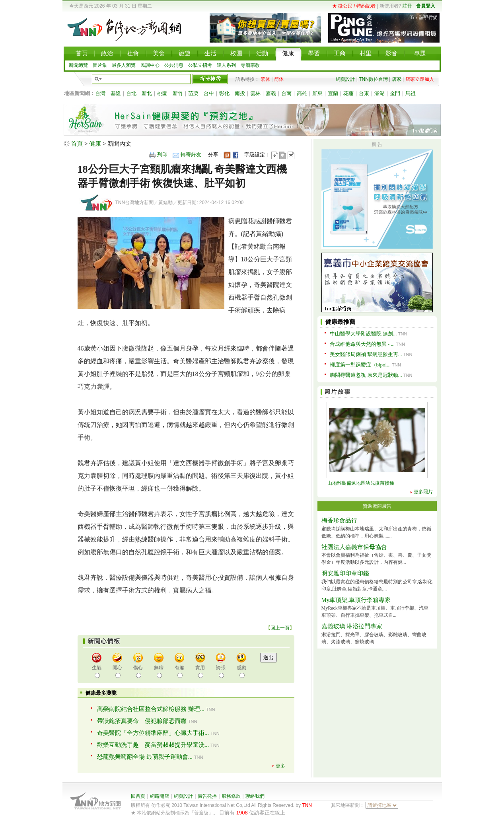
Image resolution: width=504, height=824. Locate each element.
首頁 (77, 144)
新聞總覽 (78, 65)
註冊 (407, 6)
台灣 (100, 93)
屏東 (317, 93)
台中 (209, 93)
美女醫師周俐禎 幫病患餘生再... (366, 354)
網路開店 (160, 796)
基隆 (116, 93)
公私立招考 (200, 65)
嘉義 (271, 93)
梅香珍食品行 (339, 520)
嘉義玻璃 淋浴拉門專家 (352, 626)
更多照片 (423, 492)
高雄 (302, 93)
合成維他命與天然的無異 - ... (362, 344)
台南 (286, 93)
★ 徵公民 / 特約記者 (354, 6)
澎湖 (379, 93)
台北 (131, 93)
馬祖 (411, 93)
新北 (147, 93)
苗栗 (193, 93)
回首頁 (138, 796)
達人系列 (226, 65)
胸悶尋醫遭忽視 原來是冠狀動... (366, 375)
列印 (162, 155)
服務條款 (231, 796)
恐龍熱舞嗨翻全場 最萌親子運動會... (145, 757)
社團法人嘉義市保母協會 (354, 547)
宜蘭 (333, 93)
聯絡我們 (255, 796)
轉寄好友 (191, 155)
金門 (395, 93)
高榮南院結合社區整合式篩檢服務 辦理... (151, 709)
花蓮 (348, 93)
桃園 (162, 93)
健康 (95, 144)
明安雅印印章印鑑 (345, 573)
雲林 (255, 93)
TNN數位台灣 (373, 79)
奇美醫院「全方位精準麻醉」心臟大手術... (153, 733)
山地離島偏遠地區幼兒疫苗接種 (361, 483)
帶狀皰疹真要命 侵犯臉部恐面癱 (142, 721)
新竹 (178, 93)
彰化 (224, 93)
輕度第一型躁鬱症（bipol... (360, 365)
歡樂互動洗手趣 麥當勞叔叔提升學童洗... (153, 745)
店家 (397, 79)
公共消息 (174, 65)
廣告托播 (207, 796)
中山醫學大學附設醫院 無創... (363, 334)
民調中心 (150, 65)
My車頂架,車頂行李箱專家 (356, 600)
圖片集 (100, 65)
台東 (364, 93)
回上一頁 (280, 628)
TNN (307, 805)
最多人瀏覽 (124, 65)
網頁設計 (345, 79)
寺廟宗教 (250, 65)
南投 (240, 93)
